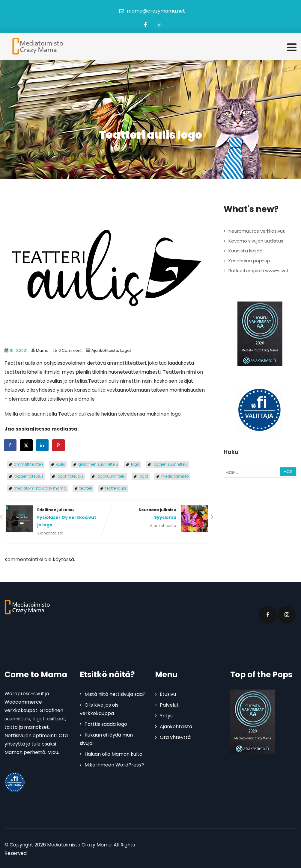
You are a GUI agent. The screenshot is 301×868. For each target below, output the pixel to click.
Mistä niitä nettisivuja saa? (115, 693)
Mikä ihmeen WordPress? (114, 764)
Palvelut (169, 704)
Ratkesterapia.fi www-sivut (259, 270)
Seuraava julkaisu (158, 514)
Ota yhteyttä (175, 736)
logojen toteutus (29, 476)
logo (135, 464)
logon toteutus (70, 476)
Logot (126, 350)
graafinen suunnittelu (98, 464)
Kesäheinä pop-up (249, 260)
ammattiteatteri (28, 464)
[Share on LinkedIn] (43, 445)
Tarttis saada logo (106, 723)
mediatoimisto (175, 476)
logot (143, 476)
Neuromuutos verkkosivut (257, 230)
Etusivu (168, 693)
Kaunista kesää (246, 250)
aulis (61, 464)
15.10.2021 (19, 350)
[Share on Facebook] (10, 445)
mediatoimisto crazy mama (40, 488)
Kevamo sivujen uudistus (256, 240)
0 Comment (70, 350)
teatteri (86, 488)
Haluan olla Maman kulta (113, 753)
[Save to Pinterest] (59, 445)
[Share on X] (27, 445)
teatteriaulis (116, 488)
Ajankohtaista (105, 350)
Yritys (166, 715)
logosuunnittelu (111, 476)
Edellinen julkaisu (56, 517)
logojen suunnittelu (170, 464)
